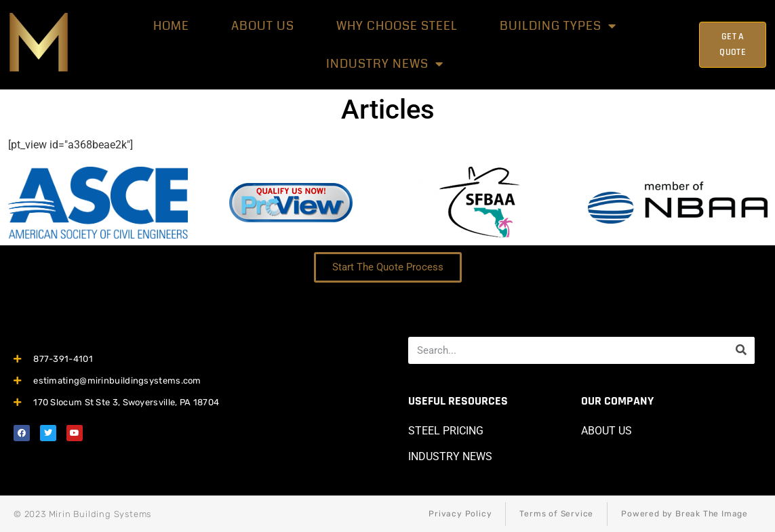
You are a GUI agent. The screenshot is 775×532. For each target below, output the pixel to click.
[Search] (741, 350)
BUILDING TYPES (558, 26)
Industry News (385, 64)
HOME (171, 26)
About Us (263, 26)
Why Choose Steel (397, 26)
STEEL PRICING (446, 431)
